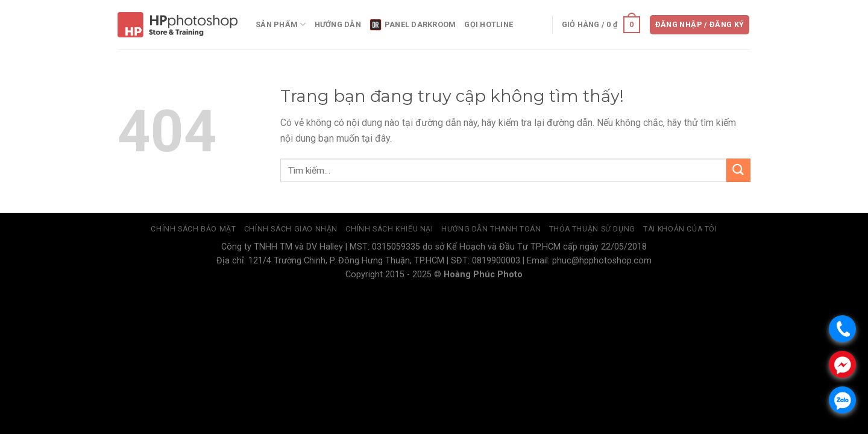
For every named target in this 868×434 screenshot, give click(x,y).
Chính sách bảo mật (193, 229)
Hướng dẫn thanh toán (491, 229)
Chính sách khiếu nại (389, 229)
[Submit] (738, 170)
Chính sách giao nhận (291, 229)
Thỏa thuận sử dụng (592, 229)
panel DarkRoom (413, 25)
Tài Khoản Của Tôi (680, 229)
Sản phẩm (281, 24)
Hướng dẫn (338, 24)
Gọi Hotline (489, 24)
